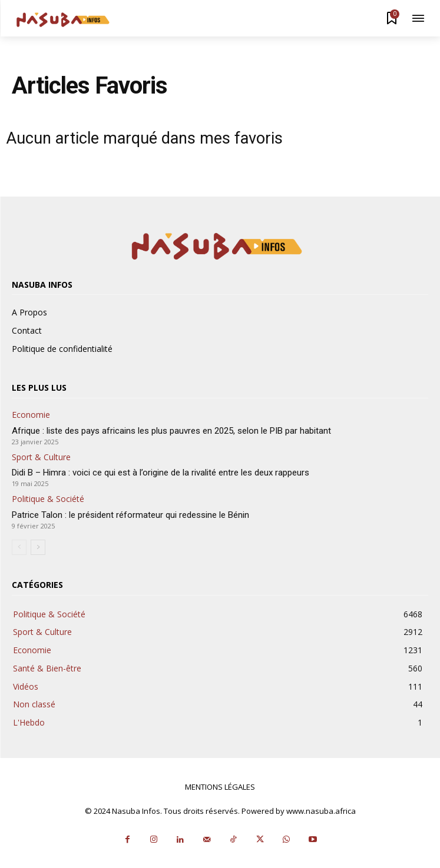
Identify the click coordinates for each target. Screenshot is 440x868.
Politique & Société (48, 499)
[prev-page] (19, 547)
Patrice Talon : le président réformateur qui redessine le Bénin (130, 515)
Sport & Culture (41, 458)
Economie (31, 415)
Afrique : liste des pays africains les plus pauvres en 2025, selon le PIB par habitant (171, 431)
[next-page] (38, 547)
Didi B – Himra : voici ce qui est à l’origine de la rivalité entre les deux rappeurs (161, 473)
